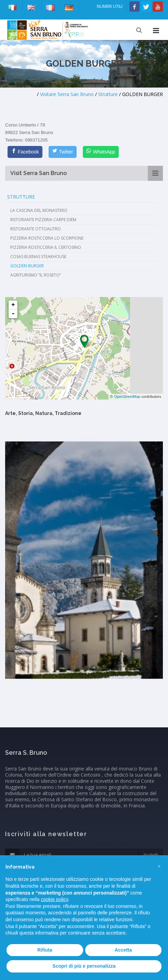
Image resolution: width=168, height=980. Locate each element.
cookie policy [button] (55, 899)
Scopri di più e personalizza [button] (84, 966)
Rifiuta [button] (45, 950)
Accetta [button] (123, 950)
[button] (159, 866)
